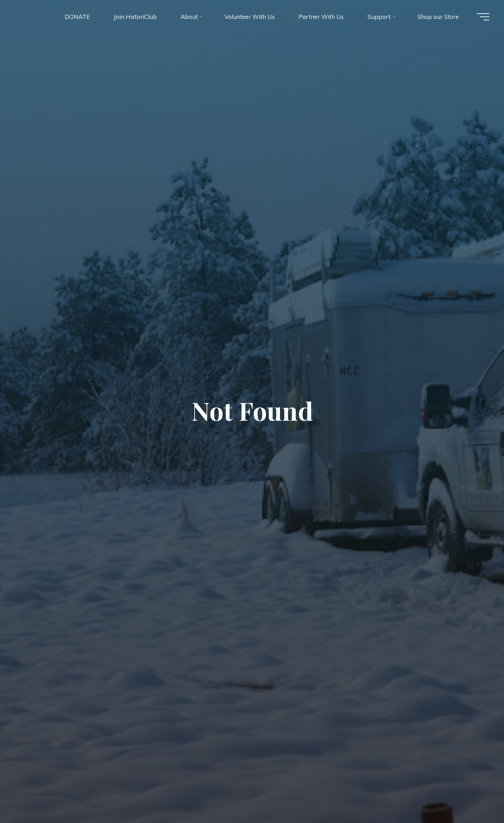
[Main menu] (483, 17)
